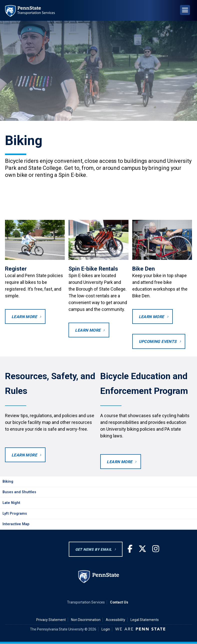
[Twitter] (142, 549)
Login (106, 629)
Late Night (11, 503)
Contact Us (119, 602)
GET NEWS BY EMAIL (94, 550)
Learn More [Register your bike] (24, 317)
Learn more (119, 462)
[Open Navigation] (185, 10)
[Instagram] (156, 549)
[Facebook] (130, 549)
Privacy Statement (51, 620)
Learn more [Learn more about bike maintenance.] (151, 317)
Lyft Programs (15, 514)
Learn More (24, 455)
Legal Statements (145, 620)
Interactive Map (16, 524)
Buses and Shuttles (19, 492)
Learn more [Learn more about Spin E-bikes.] (88, 330)
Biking (8, 482)
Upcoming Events (158, 342)
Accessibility (115, 620)
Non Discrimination (86, 620)
